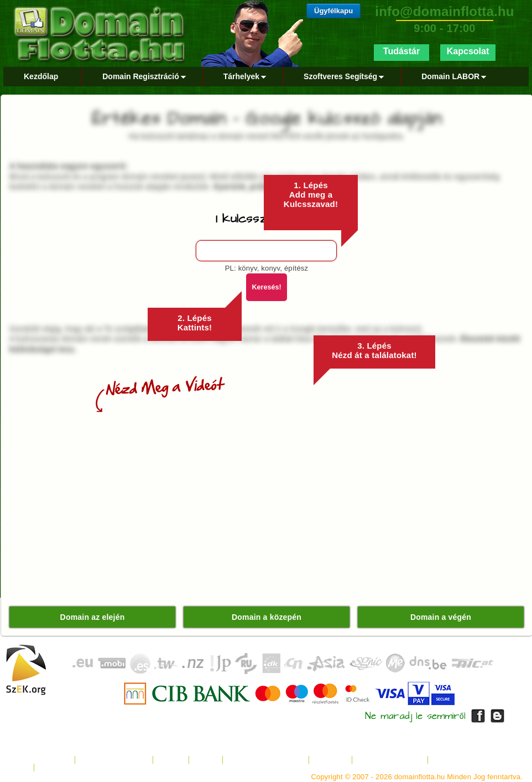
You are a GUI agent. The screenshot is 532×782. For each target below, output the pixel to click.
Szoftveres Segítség (342, 76)
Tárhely (171, 760)
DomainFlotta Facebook (478, 716)
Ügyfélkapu (333, 11)
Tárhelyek (243, 76)
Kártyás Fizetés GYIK (468, 760)
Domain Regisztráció (142, 76)
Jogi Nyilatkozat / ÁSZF (266, 760)
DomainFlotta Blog (497, 716)
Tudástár (401, 51)
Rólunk (206, 760)
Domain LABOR (452, 76)
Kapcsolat (468, 51)
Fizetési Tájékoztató (390, 760)
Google (51, 768)
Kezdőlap (41, 76)
